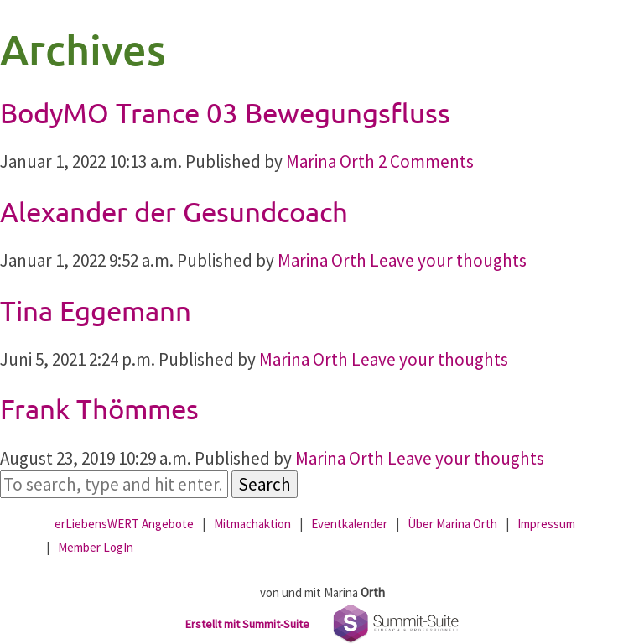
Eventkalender (349, 524)
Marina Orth (330, 161)
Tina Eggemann (96, 310)
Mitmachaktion (252, 524)
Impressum (546, 524)
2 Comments (426, 161)
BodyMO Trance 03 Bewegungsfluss (225, 112)
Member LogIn (96, 547)
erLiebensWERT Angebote (124, 524)
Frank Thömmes (99, 408)
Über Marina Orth (452, 524)
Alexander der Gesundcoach (174, 211)
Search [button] (265, 484)
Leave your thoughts (448, 260)
